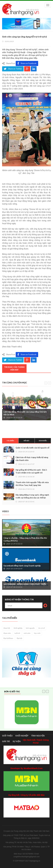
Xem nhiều (43, 441)
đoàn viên (7, 633)
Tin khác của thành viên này (14, 368)
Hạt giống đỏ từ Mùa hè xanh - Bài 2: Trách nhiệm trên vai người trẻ (31, 471)
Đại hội (20, 638)
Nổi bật (27, 441)
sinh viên (27, 633)
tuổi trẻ (17, 633)
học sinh (37, 633)
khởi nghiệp (18, 628)
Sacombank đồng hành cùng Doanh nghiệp (22, 566)
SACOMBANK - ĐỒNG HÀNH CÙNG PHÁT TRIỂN (25, 584)
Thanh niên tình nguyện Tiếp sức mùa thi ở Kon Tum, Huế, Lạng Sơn (32, 484)
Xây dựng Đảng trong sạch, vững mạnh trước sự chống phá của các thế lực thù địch (32, 498)
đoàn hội (7, 628)
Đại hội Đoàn (8, 638)
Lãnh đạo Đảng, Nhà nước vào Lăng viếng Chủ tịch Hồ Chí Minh (25, 413)
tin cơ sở (42, 628)
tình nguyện (30, 628)
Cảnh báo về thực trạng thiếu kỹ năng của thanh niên (32, 459)
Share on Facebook (27, 63)
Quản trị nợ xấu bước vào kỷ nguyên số (32, 448)
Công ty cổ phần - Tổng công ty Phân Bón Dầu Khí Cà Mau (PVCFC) (25, 539)
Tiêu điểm (10, 441)
